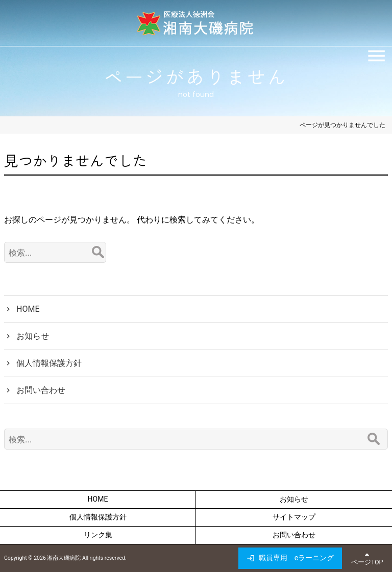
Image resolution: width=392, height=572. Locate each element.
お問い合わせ (41, 390)
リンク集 (98, 535)
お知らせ (33, 336)
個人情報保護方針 (49, 363)
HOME (28, 309)
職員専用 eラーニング (296, 558)
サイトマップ (294, 517)
